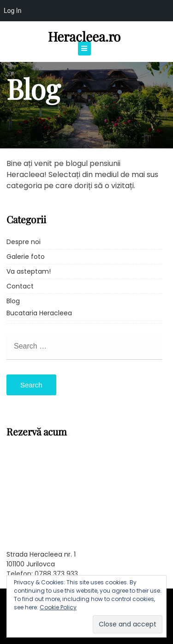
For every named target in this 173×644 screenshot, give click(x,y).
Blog (13, 301)
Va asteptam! (29, 271)
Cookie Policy (58, 607)
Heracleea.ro (84, 36)
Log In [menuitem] (12, 11)
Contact (20, 286)
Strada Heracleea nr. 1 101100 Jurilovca (41, 559)
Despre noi (24, 242)
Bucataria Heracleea (39, 313)
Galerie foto (26, 257)
